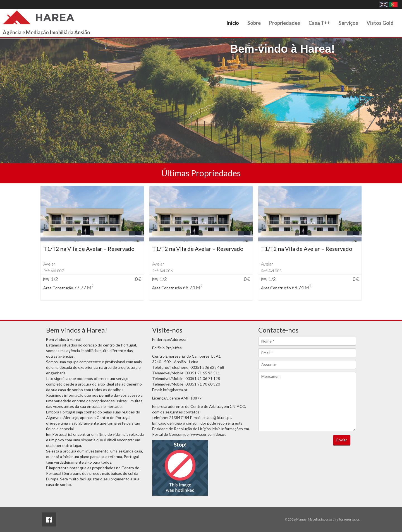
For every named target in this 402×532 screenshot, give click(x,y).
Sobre (254, 23)
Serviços (348, 23)
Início (233, 23)
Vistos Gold (380, 23)
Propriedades (285, 23)
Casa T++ (319, 23)
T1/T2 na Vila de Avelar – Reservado (89, 249)
